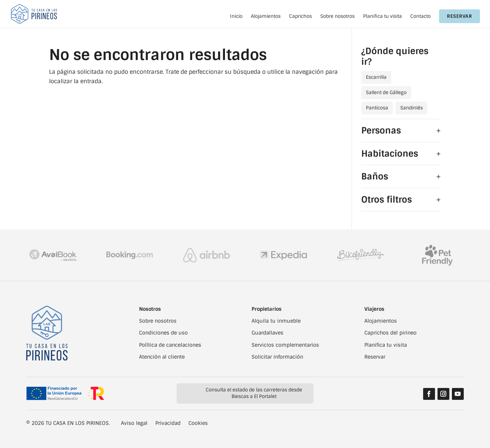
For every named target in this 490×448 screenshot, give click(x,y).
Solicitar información (277, 357)
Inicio (236, 17)
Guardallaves (267, 333)
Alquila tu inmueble (276, 321)
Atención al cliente (162, 357)
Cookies (198, 423)
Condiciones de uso (163, 333)
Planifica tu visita (382, 17)
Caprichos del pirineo (390, 333)
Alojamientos (266, 17)
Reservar (460, 16)
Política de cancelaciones (170, 345)
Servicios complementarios (285, 345)
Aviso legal (134, 423)
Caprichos (300, 17)
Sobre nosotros (337, 17)
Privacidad (168, 423)
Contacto (420, 17)
